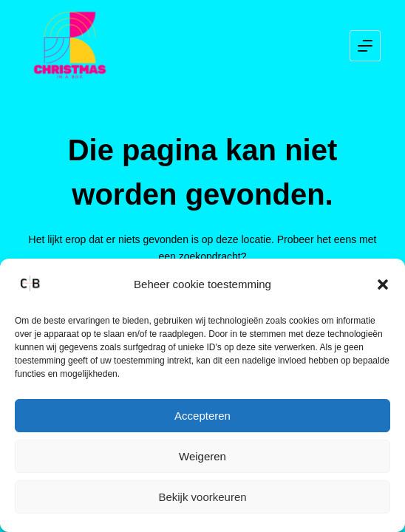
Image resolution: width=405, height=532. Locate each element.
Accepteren (202, 416)
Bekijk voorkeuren (202, 497)
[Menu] (365, 46)
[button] (383, 284)
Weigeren (202, 456)
